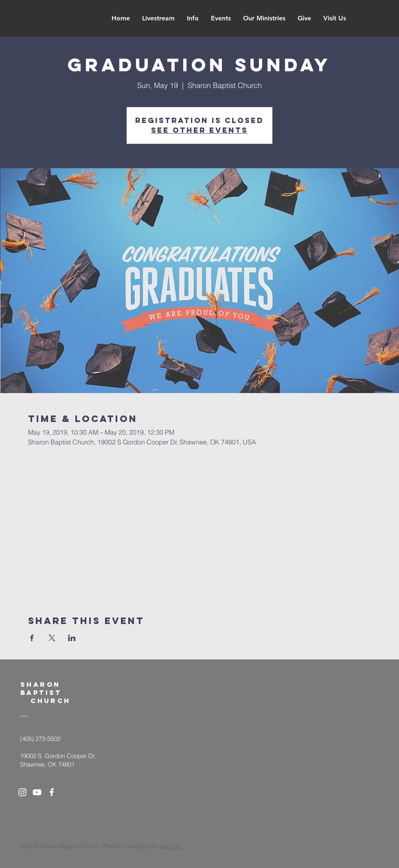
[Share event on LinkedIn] (72, 638)
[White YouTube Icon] (37, 792)
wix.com (170, 846)
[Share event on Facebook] (32, 638)
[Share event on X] (52, 638)
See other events (199, 130)
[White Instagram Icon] (22, 792)
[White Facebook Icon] (52, 792)
